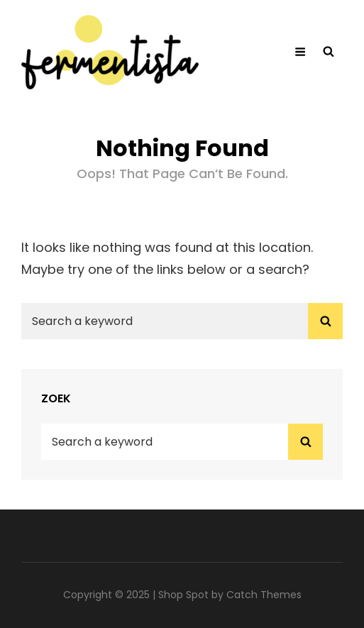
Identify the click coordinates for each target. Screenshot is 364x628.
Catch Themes (264, 595)
